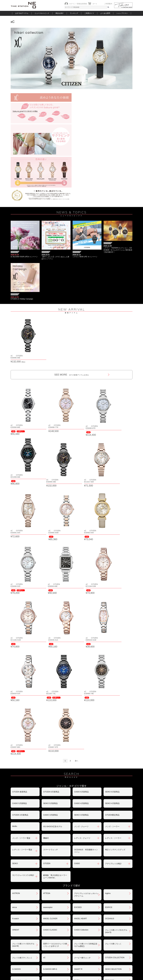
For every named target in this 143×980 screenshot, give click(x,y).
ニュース (14, 252)
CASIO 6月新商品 (81, 648)
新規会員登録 (82, 4)
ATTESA (47, 749)
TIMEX (77, 836)
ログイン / (73, 4)
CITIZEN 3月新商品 (20, 671)
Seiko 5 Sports (49, 850)
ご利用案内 (108, 4)
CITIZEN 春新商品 (20, 648)
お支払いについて (61, 923)
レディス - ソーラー (113, 694)
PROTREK (17, 861)
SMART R (78, 825)
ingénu (108, 749)
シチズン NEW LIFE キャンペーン (85, 257)
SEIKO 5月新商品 (50, 659)
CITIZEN (47, 719)
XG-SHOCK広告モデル (53, 682)
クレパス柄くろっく (113, 800)
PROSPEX (110, 850)
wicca (15, 763)
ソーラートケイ (50, 836)
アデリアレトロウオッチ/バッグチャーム (86, 750)
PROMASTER (49, 861)
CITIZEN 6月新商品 (51, 648)
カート (95, 4)
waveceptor (48, 763)
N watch (16, 774)
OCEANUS (110, 774)
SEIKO (15, 719)
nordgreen (16, 850)
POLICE (16, 872)
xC (44, 813)
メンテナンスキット (51, 873)
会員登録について (20, 934)
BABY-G (78, 861)
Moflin (15, 682)
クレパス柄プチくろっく (22, 814)
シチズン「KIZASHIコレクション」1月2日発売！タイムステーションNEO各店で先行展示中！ (118, 250)
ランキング (74, 13)
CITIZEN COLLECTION (115, 813)
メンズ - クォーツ (81, 682)
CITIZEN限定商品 (112, 671)
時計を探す (71, 956)
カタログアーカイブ (103, 944)
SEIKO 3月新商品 (81, 671)
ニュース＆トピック (42, 13)
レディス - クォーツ (82, 694)
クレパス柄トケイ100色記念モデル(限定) (86, 801)
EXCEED (78, 763)
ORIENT (16, 786)
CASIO (77, 719)
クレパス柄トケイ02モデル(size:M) (23, 801)
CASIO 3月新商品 (50, 671)
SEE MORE (71, 368)
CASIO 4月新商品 (81, 659)
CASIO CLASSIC (50, 786)
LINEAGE (78, 872)
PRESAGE (79, 850)
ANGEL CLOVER (50, 774)
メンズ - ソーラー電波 (21, 694)
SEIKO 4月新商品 (112, 659)
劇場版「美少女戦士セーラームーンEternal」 (55, 732)
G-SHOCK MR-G (50, 825)
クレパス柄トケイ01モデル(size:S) (116, 787)
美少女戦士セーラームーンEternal (23, 837)
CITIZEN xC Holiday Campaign (22, 299)
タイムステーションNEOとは (118, 956)
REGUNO (16, 884)
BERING (109, 861)
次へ (77, 617)
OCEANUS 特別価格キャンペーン (86, 707)
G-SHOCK (17, 825)
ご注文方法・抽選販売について (25, 923)
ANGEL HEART (81, 774)
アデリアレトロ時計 (113, 719)
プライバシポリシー (103, 934)
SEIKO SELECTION (113, 825)
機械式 (46, 694)
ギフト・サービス (61, 944)
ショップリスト (122, 13)
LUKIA (108, 872)
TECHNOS (110, 836)
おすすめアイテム (22, 13)
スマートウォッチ (51, 705)
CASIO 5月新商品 (20, 659)
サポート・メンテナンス (22, 944)
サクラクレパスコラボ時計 (23, 731)
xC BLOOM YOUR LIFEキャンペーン (24, 257)
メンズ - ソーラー (112, 682)
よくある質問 (105, 13)
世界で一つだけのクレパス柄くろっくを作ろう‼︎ (55, 801)
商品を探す (60, 13)
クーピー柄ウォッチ (82, 814)
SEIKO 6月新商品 (112, 648)
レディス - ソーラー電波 (22, 705)
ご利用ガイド (89, 13)
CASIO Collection (81, 786)
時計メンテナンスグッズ (115, 705)
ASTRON (16, 749)
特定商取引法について (63, 934)
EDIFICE (109, 763)
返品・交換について (103, 923)
